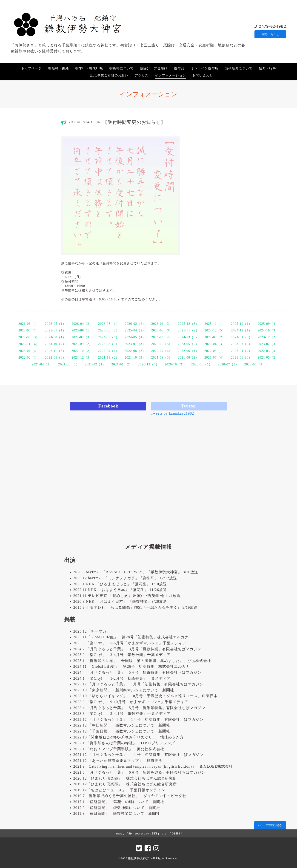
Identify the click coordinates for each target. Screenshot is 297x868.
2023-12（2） (268, 337)
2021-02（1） (95, 364)
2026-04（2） (82, 324)
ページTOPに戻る (270, 825)
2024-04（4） (162, 337)
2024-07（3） (82, 337)
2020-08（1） (202, 364)
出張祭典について (239, 68)
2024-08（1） (55, 337)
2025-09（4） (268, 324)
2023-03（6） (242, 344)
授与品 (179, 68)
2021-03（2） (69, 364)
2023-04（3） (215, 344)
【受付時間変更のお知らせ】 (134, 122)
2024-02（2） (215, 337)
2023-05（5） (188, 344)
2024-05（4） (135, 337)
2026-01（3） (162, 324)
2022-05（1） (215, 351)
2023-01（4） (29, 351)
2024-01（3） (242, 337)
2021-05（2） (268, 358)
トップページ (31, 68)
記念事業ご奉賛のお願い (109, 75)
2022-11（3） (56, 351)
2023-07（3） (135, 344)
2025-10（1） (242, 324)
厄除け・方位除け (154, 68)
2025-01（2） (188, 330)
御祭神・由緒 (59, 68)
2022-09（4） (109, 351)
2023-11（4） (29, 344)
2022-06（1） (188, 351)
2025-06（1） (82, 330)
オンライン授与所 (205, 68)
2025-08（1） (29, 330)
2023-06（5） (162, 344)
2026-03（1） (109, 324)
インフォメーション (170, 75)
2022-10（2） (82, 351)
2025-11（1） (215, 324)
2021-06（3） (242, 358)
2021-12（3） (82, 358)
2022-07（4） (162, 351)
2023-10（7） (55, 344)
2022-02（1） (29, 358)
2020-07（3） (228, 364)
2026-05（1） (56, 324)
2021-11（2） (109, 358)
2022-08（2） (135, 351)
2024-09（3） (29, 337)
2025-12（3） (188, 324)
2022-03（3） (268, 351)
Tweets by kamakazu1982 (172, 413)
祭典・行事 (267, 68)
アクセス (142, 75)
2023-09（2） (82, 344)
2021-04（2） (42, 364)
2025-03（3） (162, 330)
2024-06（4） (109, 337)
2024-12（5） (215, 330)
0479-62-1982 (272, 26)
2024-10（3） (268, 330)
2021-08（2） (188, 358)
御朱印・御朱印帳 (89, 68)
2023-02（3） (268, 344)
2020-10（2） (175, 364)
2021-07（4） (215, 358)
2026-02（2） (135, 324)
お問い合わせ (270, 34)
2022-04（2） (242, 351)
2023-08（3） (109, 344)
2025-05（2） (109, 330)
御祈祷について (121, 68)
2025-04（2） (135, 330)
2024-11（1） (241, 330)
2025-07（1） (56, 330)
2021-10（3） (135, 358)
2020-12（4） (148, 364)
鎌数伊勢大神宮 (139, 858)
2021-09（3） (162, 358)
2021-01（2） (122, 364)
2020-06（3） (255, 364)
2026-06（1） (29, 324)
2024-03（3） (188, 337)
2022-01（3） (56, 358)
